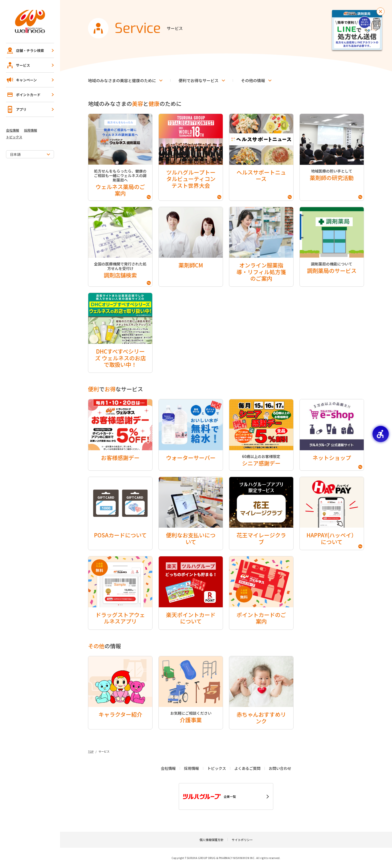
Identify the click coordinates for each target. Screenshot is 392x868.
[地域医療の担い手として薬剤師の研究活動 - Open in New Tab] (332, 157)
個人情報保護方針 (211, 840)
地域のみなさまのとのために (122, 80)
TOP (91, 751)
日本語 (15, 154)
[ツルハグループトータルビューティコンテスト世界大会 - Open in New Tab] (191, 157)
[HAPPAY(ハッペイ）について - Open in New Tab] (332, 514)
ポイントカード (23, 95)
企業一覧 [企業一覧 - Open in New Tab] (209, 797)
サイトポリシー (242, 840)
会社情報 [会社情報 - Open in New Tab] (12, 130)
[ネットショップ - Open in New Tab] (332, 435)
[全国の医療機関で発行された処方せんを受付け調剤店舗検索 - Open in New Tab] (120, 247)
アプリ (16, 109)
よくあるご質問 (247, 768)
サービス (18, 65)
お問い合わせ (280, 768)
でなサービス (198, 80)
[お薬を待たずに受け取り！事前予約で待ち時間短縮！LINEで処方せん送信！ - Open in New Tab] (357, 30)
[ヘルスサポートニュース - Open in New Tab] (261, 157)
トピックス (14, 137)
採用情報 (30, 130)
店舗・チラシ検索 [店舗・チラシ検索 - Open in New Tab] (25, 50)
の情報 (253, 80)
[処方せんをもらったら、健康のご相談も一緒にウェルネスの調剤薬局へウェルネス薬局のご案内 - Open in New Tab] (120, 157)
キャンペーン (21, 80)
